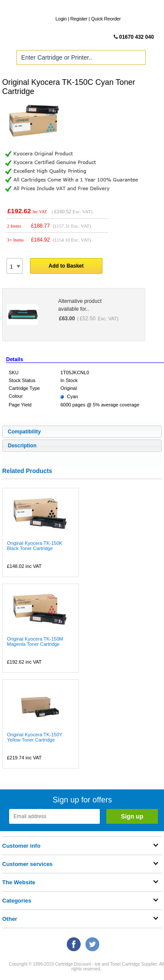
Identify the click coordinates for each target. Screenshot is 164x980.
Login (61, 19)
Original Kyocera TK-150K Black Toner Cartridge (35, 546)
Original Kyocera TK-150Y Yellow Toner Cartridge (34, 737)
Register (79, 19)
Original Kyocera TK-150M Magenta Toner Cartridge (35, 641)
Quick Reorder (106, 19)
